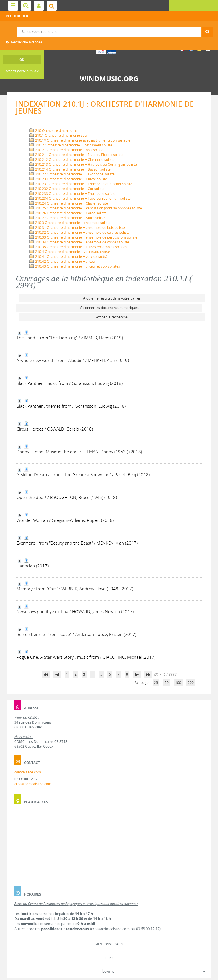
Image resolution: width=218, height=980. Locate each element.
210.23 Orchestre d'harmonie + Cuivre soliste (68, 179)
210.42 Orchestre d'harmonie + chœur (63, 261)
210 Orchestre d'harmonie (53, 131)
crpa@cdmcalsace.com (33, 784)
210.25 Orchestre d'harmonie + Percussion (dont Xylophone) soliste (86, 208)
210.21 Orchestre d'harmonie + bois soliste (66, 150)
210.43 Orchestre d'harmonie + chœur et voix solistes (75, 266)
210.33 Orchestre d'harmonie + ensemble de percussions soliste (83, 237)
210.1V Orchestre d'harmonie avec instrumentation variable (80, 140)
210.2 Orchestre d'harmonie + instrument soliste (71, 145)
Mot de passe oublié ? (22, 71)
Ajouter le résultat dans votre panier (112, 298)
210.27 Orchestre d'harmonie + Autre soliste (68, 218)
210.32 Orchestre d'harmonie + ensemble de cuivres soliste (80, 232)
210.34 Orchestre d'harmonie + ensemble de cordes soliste (79, 242)
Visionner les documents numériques (109, 308)
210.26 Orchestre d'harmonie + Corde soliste (68, 213)
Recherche (109, 27)
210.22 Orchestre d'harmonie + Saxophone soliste (72, 174)
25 (156, 683)
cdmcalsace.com (28, 772)
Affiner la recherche (112, 317)
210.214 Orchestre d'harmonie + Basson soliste (70, 169)
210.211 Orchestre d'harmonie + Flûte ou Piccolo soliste (76, 155)
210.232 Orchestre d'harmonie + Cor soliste (67, 189)
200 (191, 683)
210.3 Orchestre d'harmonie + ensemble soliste (70, 223)
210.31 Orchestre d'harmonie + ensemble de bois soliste (77, 228)
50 (167, 683)
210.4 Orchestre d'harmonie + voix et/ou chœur (70, 252)
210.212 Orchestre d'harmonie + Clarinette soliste (72, 160)
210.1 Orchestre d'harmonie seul (58, 135)
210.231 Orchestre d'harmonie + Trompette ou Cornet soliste (81, 184)
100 (178, 683)
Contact (109, 971)
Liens (109, 958)
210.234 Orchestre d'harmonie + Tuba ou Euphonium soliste (80, 198)
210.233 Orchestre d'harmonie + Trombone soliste (72, 194)
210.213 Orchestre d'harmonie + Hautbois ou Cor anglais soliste (83, 164)
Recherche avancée (26, 42)
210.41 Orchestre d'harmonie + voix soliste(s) (68, 257)
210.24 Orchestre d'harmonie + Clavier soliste (69, 203)
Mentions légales (109, 944)
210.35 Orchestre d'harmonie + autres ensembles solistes (78, 247)
